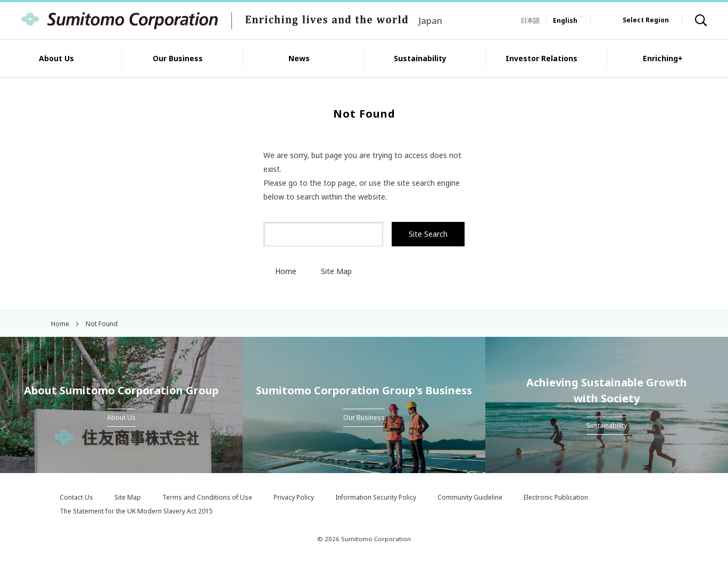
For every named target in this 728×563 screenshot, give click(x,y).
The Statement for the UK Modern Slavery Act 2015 (136, 511)
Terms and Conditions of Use (207, 497)
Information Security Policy (376, 497)
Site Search (428, 234)
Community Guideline (470, 497)
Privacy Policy (294, 497)
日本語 (530, 20)
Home (280, 271)
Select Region (646, 20)
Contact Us (76, 497)
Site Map (330, 271)
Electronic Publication (556, 497)
